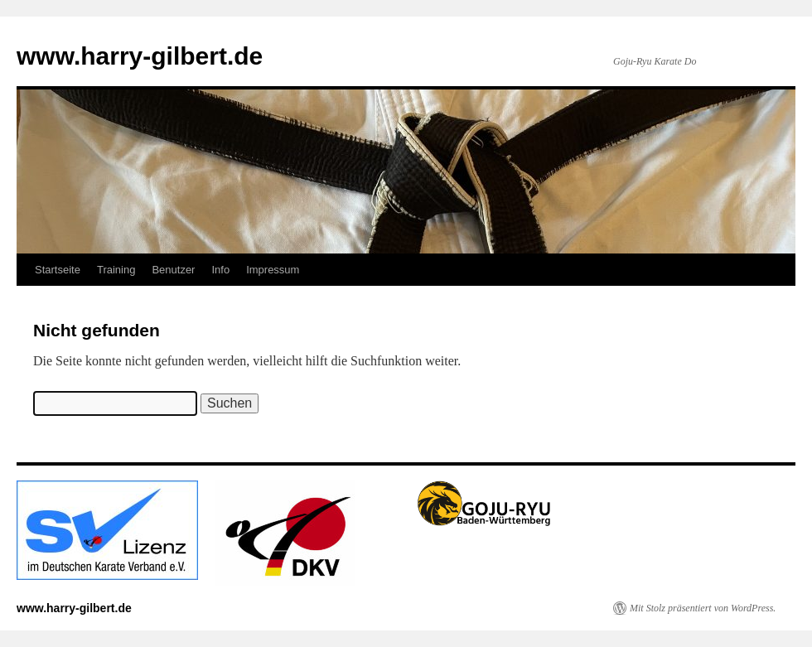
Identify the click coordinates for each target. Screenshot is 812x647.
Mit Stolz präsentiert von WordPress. (703, 608)
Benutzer (173, 270)
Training (116, 270)
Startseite (58, 270)
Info (220, 270)
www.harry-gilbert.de (140, 56)
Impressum (273, 270)
